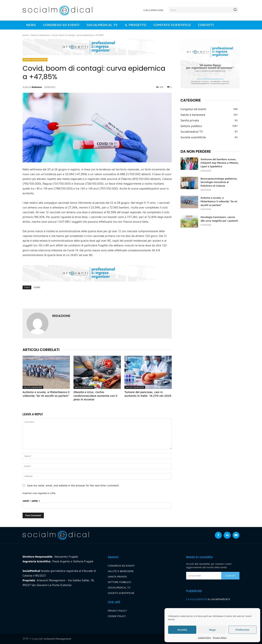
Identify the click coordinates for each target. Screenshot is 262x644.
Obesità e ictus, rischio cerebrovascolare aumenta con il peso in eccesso (95, 396)
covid (37, 287)
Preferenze (242, 630)
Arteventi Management (58, 639)
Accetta (182, 630)
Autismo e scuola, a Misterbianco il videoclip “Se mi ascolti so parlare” (219, 201)
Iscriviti (230, 576)
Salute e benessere (40, 35)
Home (25, 35)
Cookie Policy (205, 638)
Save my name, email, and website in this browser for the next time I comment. (73, 485)
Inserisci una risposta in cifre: (39, 493)
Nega (212, 630)
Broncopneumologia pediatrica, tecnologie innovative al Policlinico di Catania (219, 182)
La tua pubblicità (196, 599)
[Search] (235, 10)
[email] (204, 576)
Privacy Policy (220, 638)
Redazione (37, 87)
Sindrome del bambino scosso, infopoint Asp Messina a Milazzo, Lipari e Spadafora (220, 163)
